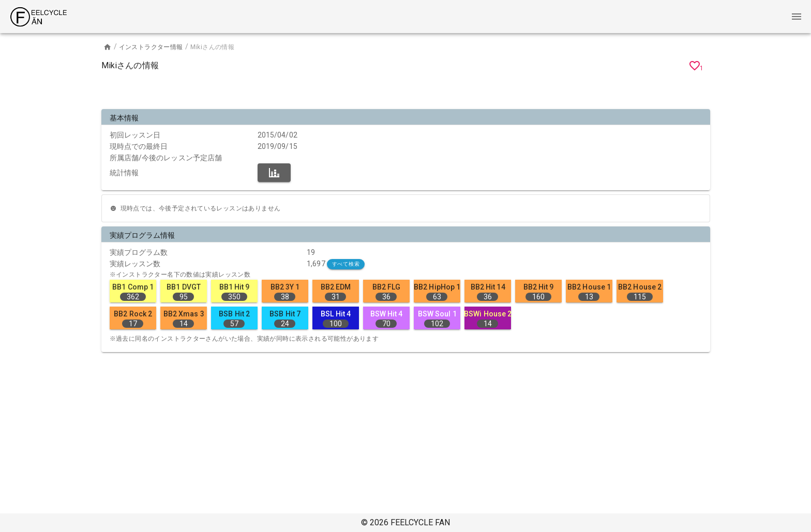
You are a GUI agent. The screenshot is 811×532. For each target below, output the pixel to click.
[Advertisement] (405, 92)
